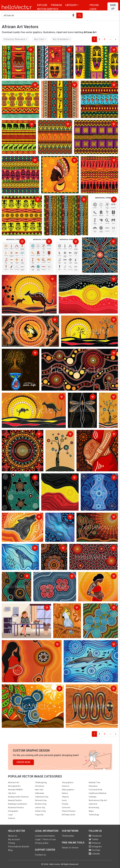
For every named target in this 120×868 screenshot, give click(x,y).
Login (93, 9)
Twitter (94, 839)
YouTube (95, 850)
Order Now (23, 762)
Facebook (95, 836)
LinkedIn (94, 854)
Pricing (94, 5)
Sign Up (113, 7)
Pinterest (95, 843)
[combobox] (15, 39)
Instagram (95, 847)
